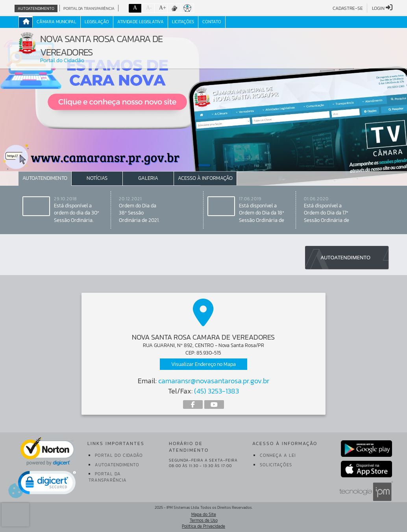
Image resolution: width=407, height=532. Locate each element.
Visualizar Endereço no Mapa (203, 364)
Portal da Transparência (89, 8)
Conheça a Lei (278, 455)
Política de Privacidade (203, 526)
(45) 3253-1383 (216, 391)
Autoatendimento (36, 8)
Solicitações (276, 465)
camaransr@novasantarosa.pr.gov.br (214, 381)
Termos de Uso (204, 520)
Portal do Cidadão (119, 455)
